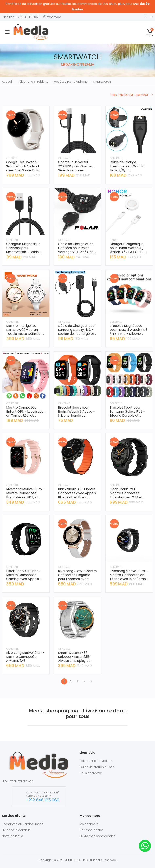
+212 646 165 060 (42, 800)
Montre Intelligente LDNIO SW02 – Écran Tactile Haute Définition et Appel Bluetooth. (24, 332)
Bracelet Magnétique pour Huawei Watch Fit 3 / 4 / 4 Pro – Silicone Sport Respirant (128, 332)
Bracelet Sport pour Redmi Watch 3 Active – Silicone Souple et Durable (76, 413)
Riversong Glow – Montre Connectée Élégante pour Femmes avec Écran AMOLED (77, 577)
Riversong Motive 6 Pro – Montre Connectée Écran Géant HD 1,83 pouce (25, 495)
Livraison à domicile (16, 830)
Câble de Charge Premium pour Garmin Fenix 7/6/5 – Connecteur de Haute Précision (127, 170)
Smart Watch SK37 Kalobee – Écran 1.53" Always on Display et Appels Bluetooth (74, 659)
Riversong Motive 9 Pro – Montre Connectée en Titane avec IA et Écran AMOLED (129, 577)
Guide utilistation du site (97, 767)
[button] (150, 32)
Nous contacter (91, 773)
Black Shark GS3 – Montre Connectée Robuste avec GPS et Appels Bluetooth (126, 495)
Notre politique (13, 836)
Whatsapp (52, 17)
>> (91, 681)
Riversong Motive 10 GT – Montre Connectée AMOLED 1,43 (25, 657)
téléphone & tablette (33, 82)
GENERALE (64, 158)
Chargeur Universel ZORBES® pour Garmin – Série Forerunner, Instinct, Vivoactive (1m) (76, 168)
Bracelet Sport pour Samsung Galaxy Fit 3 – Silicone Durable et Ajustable (127, 413)
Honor (114, 240)
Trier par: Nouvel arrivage (129, 95)
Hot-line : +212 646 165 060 (21, 17)
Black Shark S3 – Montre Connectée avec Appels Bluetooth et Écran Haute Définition (77, 495)
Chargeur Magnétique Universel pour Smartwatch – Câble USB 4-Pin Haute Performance (23, 252)
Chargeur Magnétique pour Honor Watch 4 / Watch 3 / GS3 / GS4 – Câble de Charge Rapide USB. (129, 252)
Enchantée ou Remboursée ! (22, 824)
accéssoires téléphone (71, 82)
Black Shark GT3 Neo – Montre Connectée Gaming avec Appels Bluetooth (24, 577)
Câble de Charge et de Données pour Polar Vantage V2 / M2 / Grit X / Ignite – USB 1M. (77, 250)
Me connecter (90, 824)
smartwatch (102, 82)
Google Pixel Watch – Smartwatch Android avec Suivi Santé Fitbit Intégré (23, 168)
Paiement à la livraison (96, 761)
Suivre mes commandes (97, 836)
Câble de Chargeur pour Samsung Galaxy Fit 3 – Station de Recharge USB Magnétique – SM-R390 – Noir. (77, 334)
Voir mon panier (91, 830)
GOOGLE (12, 158)
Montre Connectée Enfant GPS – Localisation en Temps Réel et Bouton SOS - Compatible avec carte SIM (26, 417)
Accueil (7, 82)
